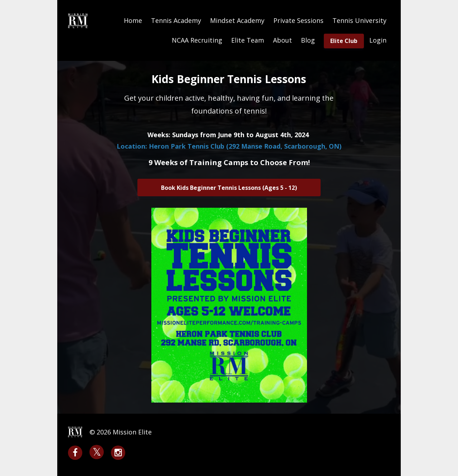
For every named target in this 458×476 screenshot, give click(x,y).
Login (378, 40)
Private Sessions (298, 20)
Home (133, 20)
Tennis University (359, 20)
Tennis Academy (176, 20)
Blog (308, 40)
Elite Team (248, 40)
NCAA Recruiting (197, 40)
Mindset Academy (237, 20)
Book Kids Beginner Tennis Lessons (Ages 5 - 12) (229, 188)
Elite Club (344, 41)
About (282, 40)
